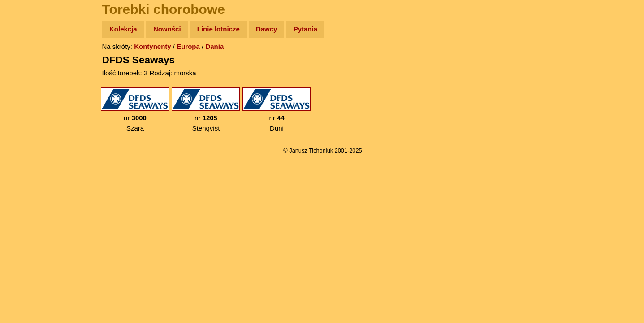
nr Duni (277, 110)
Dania (214, 46)
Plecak (26, 151)
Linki (23, 168)
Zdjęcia (27, 81)
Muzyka (27, 133)
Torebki (27, 185)
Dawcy (267, 29)
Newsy (26, 98)
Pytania (305, 29)
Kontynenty (153, 46)
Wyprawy (30, 64)
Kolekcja (123, 29)
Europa (188, 46)
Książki (27, 116)
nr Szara (135, 110)
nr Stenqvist (206, 110)
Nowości (167, 29)
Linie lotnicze (218, 29)
